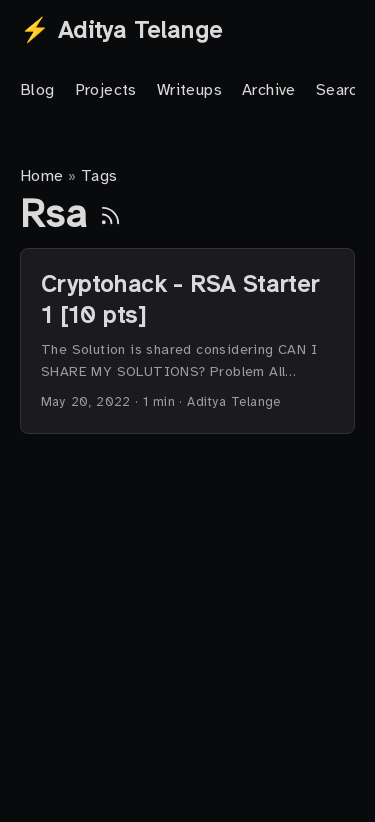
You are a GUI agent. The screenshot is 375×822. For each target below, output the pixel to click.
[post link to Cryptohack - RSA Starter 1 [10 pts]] (187, 341)
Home (42, 176)
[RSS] (110, 214)
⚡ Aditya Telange (121, 30)
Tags (99, 176)
